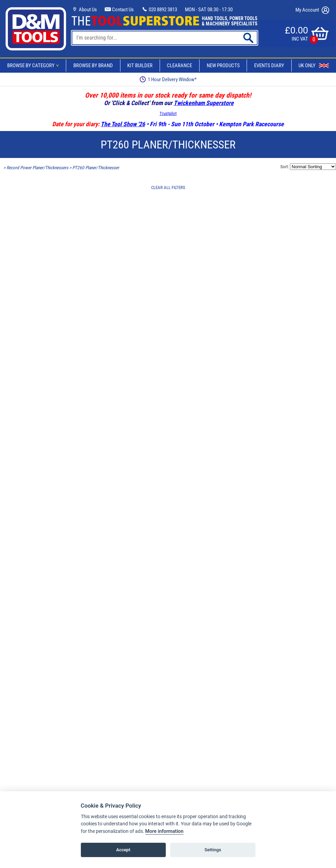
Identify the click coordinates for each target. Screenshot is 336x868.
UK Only (314, 66)
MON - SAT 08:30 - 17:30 (209, 10)
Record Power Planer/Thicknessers (37, 168)
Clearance (179, 66)
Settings (213, 850)
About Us (84, 10)
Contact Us (119, 10)
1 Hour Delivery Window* (168, 79)
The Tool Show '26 (123, 124)
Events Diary (269, 66)
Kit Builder (140, 66)
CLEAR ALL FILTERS (168, 187)
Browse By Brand (93, 66)
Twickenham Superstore (204, 103)
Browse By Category (34, 66)
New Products (223, 66)
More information (164, 831)
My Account (312, 10)
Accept (123, 850)
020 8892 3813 (159, 10)
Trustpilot (168, 113)
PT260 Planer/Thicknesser (96, 168)
